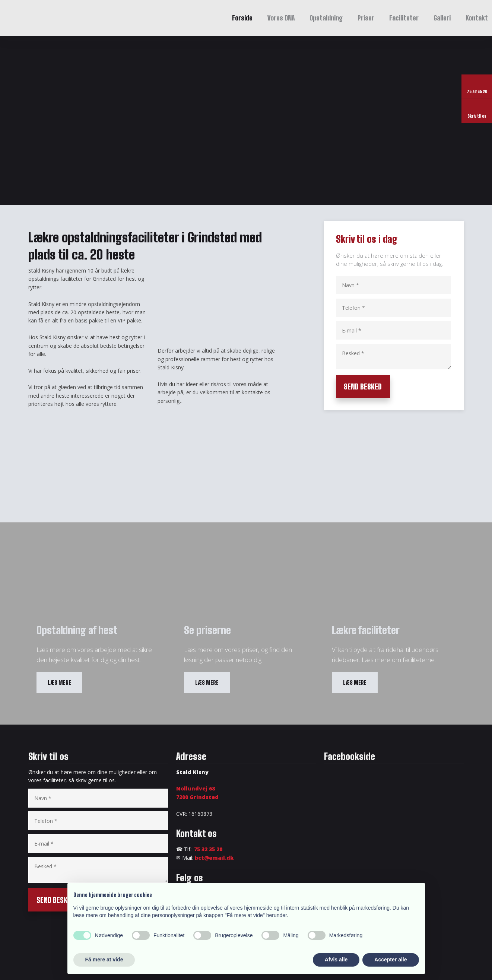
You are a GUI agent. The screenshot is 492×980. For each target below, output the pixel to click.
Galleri (442, 18)
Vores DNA (281, 18)
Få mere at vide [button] (104, 960)
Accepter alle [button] (391, 960)
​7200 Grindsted (197, 797)
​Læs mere (59, 682)
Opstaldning (326, 18)
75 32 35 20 (208, 849)
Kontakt (477, 18)
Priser (366, 18)
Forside (242, 18)
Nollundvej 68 (196, 788)
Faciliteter (404, 18)
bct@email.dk (214, 858)
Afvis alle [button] (336, 960)
